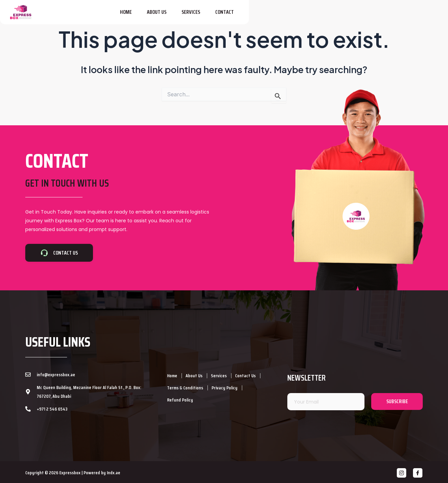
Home (303, 15)
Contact (402, 15)
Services (368, 15)
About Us (334, 15)
